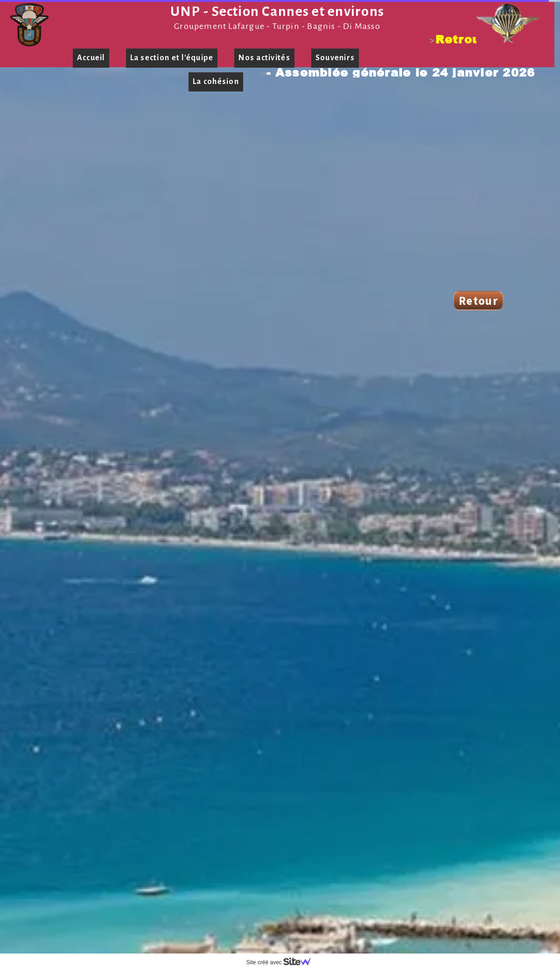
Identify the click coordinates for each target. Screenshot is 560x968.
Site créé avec (282, 962)
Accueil (91, 58)
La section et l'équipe (172, 58)
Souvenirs (335, 58)
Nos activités (264, 58)
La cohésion (216, 82)
